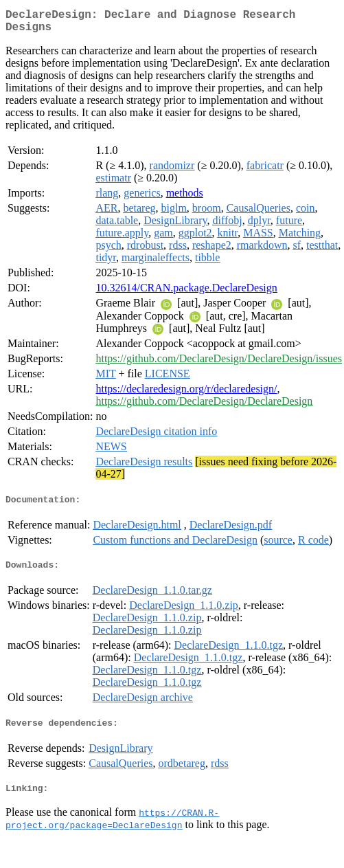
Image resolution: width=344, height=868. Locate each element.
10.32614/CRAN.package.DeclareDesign (186, 293)
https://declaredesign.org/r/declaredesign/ (186, 394)
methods (185, 198)
